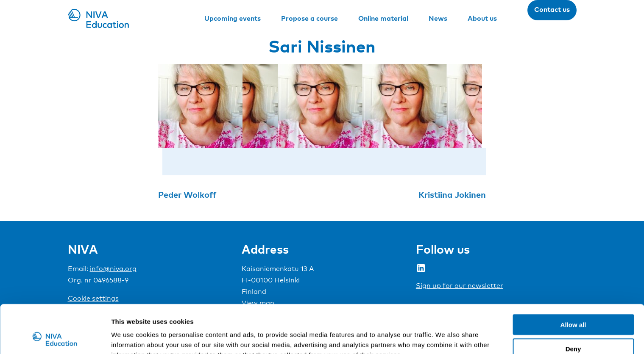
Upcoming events (233, 18)
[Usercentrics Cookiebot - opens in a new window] (55, 337)
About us (482, 18)
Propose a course (309, 18)
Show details (445, 337)
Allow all (573, 279)
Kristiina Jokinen (452, 194)
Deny (573, 303)
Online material (383, 18)
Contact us (552, 9)
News (438, 18)
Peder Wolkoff (187, 194)
